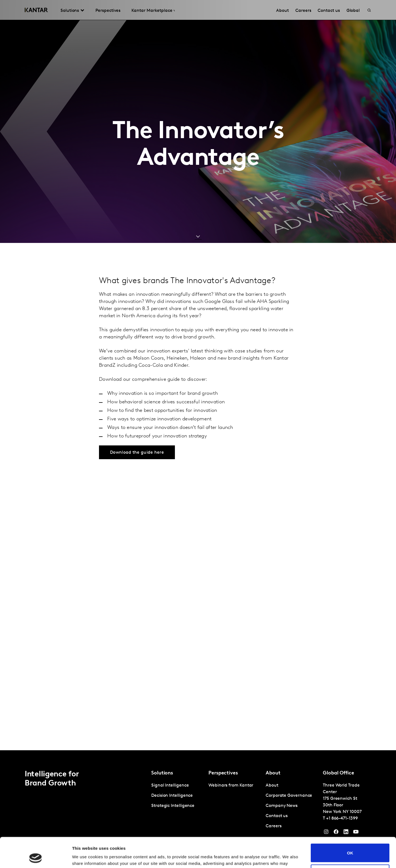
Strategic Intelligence (173, 806)
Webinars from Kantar (231, 785)
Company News (282, 806)
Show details (85, 857)
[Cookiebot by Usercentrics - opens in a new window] (36, 857)
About (272, 785)
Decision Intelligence (172, 796)
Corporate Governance (289, 796)
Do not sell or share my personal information (350, 845)
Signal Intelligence (170, 785)
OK (350, 825)
